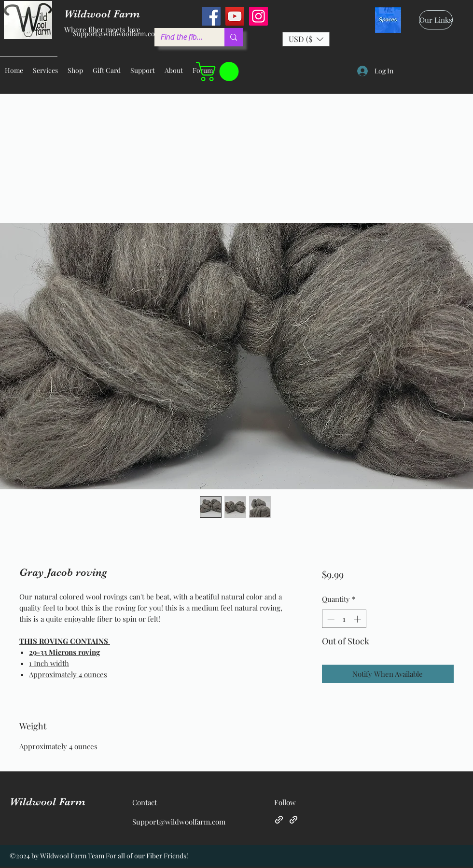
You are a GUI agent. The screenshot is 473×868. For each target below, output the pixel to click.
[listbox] (306, 39)
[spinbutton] (344, 619)
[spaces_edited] (388, 20)
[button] (306, 39)
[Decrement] (330, 619)
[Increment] (358, 619)
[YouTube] (235, 16)
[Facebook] (211, 16)
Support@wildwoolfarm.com (117, 34)
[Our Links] (436, 20)
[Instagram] (258, 16)
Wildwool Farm (48, 802)
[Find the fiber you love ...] (182, 37)
